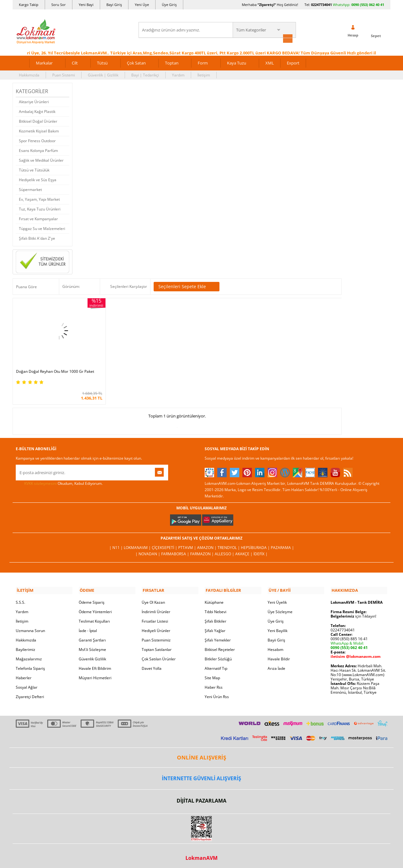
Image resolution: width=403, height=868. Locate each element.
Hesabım (275, 645)
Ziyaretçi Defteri (30, 692)
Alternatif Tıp (216, 664)
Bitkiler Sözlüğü (218, 655)
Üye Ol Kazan (153, 598)
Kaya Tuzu (237, 62)
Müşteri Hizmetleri (95, 673)
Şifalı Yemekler (218, 636)
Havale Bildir (279, 655)
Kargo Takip (29, 5)
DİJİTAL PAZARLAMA (201, 796)
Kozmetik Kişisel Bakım (39, 130)
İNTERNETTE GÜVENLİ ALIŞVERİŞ (201, 774)
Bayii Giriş (276, 636)
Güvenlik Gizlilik (92, 655)
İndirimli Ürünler (156, 607)
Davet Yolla (152, 664)
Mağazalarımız (29, 655)
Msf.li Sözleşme (92, 645)
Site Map (212, 673)
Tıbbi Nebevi (216, 607)
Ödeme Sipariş (92, 598)
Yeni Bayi (86, 5)
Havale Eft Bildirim (95, 664)
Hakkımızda (29, 74)
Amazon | (207, 544)
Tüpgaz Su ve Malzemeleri (42, 228)
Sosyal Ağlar (27, 683)
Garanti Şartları (92, 636)
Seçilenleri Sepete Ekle (187, 286)
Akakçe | (244, 550)
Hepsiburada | (256, 544)
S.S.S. (20, 598)
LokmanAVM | (138, 544)
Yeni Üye (142, 5)
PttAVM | (188, 544)
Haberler (24, 673)
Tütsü (102, 62)
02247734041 (321, 5)
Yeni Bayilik (278, 626)
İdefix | (261, 550)
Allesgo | (225, 550)
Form (203, 62)
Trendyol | (229, 544)
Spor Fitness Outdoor (37, 140)
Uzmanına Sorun (30, 626)
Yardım (178, 74)
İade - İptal (88, 626)
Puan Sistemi (64, 74)
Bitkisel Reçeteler (220, 645)
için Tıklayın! (353, 612)
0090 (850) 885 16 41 (349, 634)
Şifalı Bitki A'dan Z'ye (37, 238)
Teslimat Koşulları (94, 617)
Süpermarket (30, 189)
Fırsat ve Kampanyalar (38, 218)
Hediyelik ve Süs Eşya (38, 179)
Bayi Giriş (114, 5)
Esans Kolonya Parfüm (38, 150)
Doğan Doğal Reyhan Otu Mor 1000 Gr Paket (50, 366)
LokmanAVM (201, 854)
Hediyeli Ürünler (156, 626)
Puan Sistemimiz (156, 636)
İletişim (204, 74)
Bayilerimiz (26, 645)
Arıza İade (276, 664)
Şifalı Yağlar (215, 626)
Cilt (75, 62)
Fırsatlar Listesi (155, 617)
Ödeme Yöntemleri (95, 607)
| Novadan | (148, 550)
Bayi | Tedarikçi (145, 74)
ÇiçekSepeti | (165, 544)
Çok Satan (136, 62)
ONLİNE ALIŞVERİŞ (201, 753)
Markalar (44, 62)
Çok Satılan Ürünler (159, 655)
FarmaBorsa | (176, 550)
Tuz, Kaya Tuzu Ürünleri (40, 208)
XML (270, 62)
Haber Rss (214, 683)
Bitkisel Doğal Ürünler (38, 121)
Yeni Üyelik (277, 598)
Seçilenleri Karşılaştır (129, 286)
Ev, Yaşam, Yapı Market (39, 199)
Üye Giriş (169, 5)
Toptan (172, 62)
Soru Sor (59, 5)
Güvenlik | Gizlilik (103, 74)
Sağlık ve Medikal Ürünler (41, 160)
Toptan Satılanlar (157, 645)
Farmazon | (202, 550)
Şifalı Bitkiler (216, 617)
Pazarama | (282, 544)
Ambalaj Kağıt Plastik (37, 111)
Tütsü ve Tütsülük (34, 169)
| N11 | (116, 544)
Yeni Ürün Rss (217, 692)
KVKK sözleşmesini (40, 480)
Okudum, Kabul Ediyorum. (59, 480)
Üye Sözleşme (280, 607)
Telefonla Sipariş (30, 664)
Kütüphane (214, 598)
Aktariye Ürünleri (34, 101)
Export (293, 62)
